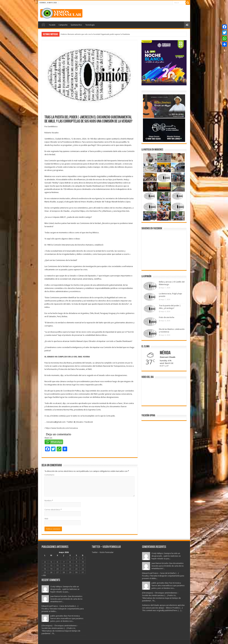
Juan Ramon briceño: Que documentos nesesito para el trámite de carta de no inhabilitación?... (66, 599)
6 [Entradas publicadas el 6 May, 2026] (57, 562)
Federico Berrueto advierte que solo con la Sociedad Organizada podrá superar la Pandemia (95, 34)
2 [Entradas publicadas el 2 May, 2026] (76, 558)
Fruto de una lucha (167, 317)
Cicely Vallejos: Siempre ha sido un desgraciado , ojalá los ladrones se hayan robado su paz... (65, 589)
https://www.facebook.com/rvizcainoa (62, 428)
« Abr (44, 575)
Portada (43, 24)
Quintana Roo (76, 25)
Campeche (63, 25)
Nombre (49, 501)
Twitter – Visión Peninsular (106, 547)
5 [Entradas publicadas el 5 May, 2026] (51, 562)
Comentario (49, 475)
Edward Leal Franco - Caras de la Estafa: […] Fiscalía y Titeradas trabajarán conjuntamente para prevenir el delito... (63, 609)
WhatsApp (56, 442)
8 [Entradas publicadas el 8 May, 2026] (70, 562)
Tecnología (90, 25)
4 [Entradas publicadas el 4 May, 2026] (45, 562)
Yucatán (52, 25)
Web (46, 519)
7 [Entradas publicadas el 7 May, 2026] (64, 562)
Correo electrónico (53, 510)
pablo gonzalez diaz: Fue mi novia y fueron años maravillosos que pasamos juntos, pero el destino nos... (67, 618)
